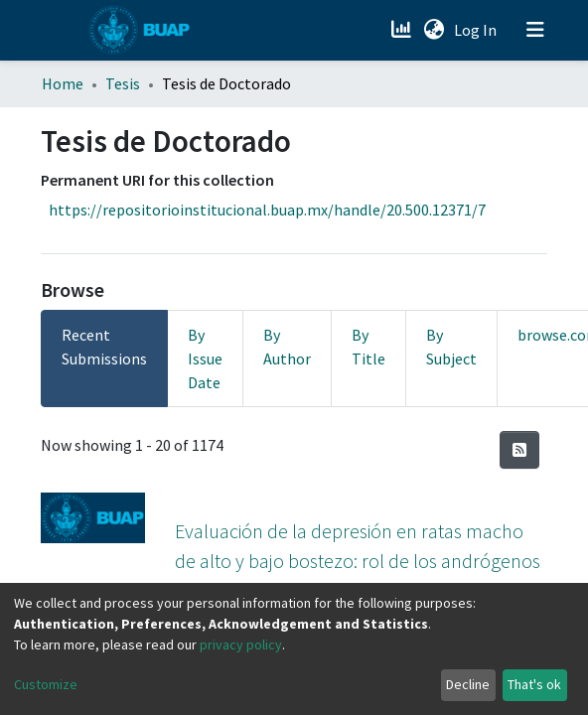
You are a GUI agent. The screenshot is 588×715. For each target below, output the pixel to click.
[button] (434, 30)
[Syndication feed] (519, 450)
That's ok (534, 684)
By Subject (451, 347)
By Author (287, 347)
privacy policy (241, 644)
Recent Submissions (104, 347)
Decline (468, 684)
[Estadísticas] (403, 30)
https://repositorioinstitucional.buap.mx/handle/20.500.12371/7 (267, 210)
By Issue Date (205, 358)
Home (63, 83)
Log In (477, 30)
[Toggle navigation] (535, 30)
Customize (46, 684)
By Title (368, 347)
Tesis (123, 83)
